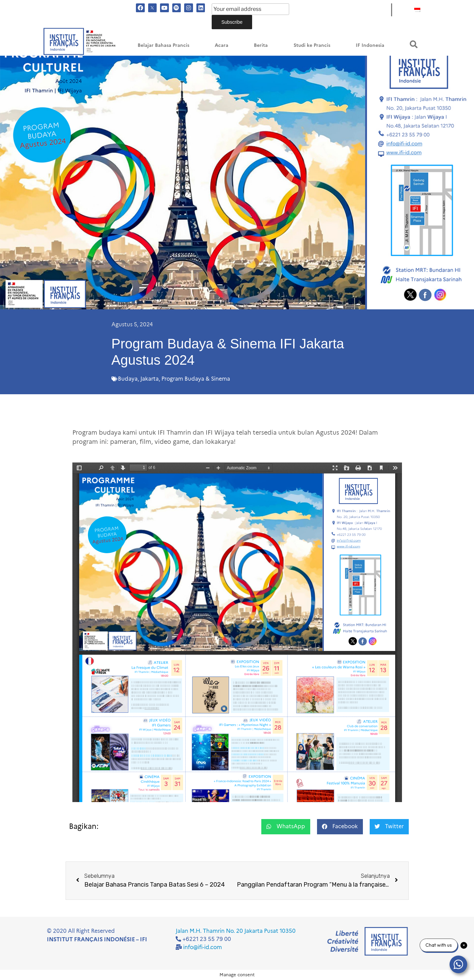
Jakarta (150, 379)
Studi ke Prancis (312, 45)
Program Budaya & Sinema (196, 379)
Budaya (128, 379)
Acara (222, 45)
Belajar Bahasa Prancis (163, 45)
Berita (261, 45)
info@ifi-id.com (203, 947)
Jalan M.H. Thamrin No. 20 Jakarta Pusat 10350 (236, 931)
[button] (414, 44)
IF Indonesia (370, 45)
